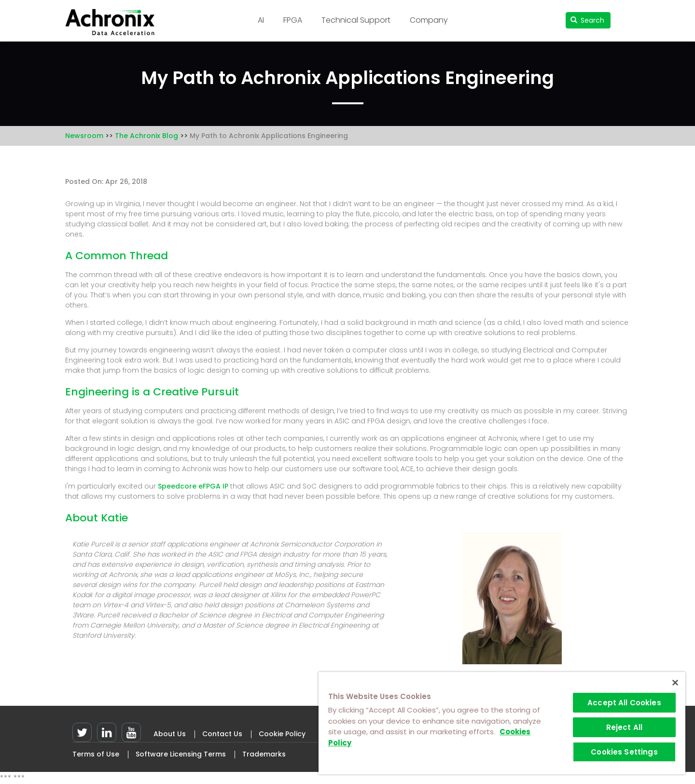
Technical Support (356, 20)
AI (261, 20)
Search (588, 20)
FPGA (293, 20)
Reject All (625, 727)
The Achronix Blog (146, 136)
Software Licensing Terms (181, 754)
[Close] (675, 683)
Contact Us (222, 734)
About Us (170, 734)
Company (429, 20)
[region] (502, 723)
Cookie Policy (282, 734)
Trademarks (264, 754)
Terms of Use (96, 754)
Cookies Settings (624, 752)
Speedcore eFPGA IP (193, 486)
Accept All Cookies (624, 703)
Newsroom (84, 136)
